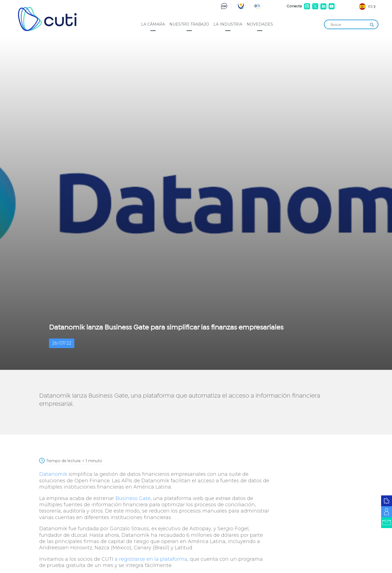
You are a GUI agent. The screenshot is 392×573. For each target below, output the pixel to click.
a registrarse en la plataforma (151, 559)
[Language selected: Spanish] (367, 6)
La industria (228, 24)
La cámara (153, 24)
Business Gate (133, 498)
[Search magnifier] (372, 25)
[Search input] (349, 25)
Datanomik (53, 474)
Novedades (260, 24)
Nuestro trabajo (189, 24)
